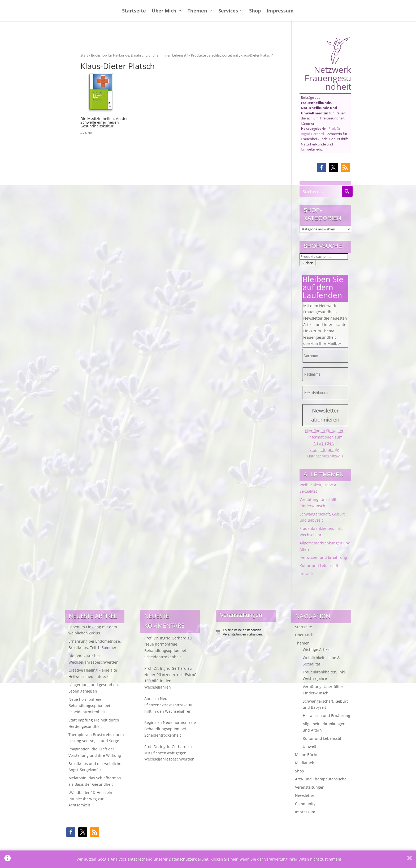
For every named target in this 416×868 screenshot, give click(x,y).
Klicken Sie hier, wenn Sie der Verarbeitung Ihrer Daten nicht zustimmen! (276, 859)
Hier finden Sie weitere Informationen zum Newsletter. (325, 437)
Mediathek (304, 763)
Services (228, 11)
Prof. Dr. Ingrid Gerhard (321, 131)
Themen (197, 11)
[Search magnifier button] (347, 191)
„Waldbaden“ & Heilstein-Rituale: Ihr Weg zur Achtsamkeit (91, 799)
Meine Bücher (307, 755)
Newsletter (305, 795)
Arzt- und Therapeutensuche (321, 779)
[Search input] (321, 191)
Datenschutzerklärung (188, 859)
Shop (255, 11)
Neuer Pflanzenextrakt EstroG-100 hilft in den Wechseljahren (171, 681)
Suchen (307, 263)
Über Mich (164, 11)
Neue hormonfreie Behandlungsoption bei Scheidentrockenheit (89, 706)
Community (305, 804)
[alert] (246, 632)
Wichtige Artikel (317, 649)
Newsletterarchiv (324, 450)
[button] (321, 167)
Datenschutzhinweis (325, 456)
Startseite (134, 11)
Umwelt (306, 574)
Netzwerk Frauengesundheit (328, 64)
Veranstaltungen (310, 787)
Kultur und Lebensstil (319, 566)
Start (84, 55)
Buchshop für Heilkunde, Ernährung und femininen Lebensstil (140, 55)
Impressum (280, 11)
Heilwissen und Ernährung (323, 557)
